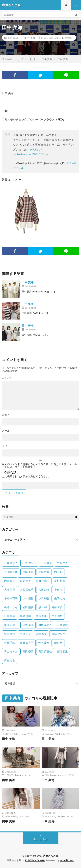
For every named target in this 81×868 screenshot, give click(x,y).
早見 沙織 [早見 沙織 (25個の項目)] (25, 616)
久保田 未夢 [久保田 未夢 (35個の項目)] (11, 572)
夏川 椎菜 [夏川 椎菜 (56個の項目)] (60, 581)
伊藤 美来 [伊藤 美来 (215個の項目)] (28, 572)
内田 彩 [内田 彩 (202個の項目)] (58, 572)
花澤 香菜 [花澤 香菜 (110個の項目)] (41, 634)
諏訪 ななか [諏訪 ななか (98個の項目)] (58, 634)
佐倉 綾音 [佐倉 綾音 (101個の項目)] (44, 572)
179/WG (9, 775)
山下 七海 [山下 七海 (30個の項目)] (60, 598)
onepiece (49, 734)
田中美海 (67, 38)
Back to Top (40, 839)
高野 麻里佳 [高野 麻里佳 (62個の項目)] (45, 651)
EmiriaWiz (50, 816)
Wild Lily (60, 734)
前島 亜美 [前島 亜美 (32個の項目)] (25, 581)
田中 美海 (30, 38)
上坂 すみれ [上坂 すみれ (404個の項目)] (29, 563)
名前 (5, 415)
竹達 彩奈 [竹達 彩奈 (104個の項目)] (25, 634)
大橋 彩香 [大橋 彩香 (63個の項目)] (10, 590)
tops (51, 38)
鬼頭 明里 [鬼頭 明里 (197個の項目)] (62, 651)
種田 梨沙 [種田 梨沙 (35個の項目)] (10, 634)
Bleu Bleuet (11, 816)
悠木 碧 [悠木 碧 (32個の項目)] (43, 607)
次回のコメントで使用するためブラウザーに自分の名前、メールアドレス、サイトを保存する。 (39, 466)
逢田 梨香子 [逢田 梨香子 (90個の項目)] (27, 643)
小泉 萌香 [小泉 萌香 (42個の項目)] (44, 598)
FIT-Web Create (35, 860)
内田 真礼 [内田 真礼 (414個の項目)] (10, 581)
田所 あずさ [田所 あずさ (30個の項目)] (45, 625)
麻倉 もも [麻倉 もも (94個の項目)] (10, 660)
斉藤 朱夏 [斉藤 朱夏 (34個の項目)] (57, 607)
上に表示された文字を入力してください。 (26, 476)
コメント (7, 378)
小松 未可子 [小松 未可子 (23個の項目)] (11, 598)
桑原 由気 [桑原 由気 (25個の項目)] (57, 616)
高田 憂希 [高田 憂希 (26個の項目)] (28, 651)
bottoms (19, 775)
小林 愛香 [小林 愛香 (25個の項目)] (28, 598)
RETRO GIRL (13, 734)
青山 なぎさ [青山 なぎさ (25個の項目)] (11, 651)
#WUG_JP (36, 149)
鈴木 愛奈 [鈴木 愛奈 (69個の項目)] (44, 643)
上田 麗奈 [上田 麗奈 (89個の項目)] (46, 563)
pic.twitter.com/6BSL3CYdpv (31, 154)
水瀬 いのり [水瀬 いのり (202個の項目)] (11, 625)
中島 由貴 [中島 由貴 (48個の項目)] (62, 563)
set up (28, 775)
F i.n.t (44, 38)
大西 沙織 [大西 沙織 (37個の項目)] (44, 590)
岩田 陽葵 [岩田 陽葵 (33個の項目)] (28, 607)
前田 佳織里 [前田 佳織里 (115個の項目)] (43, 581)
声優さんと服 (51, 856)
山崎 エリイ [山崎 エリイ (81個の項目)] (11, 607)
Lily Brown (51, 775)
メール (7, 431)
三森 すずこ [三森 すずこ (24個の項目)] (11, 563)
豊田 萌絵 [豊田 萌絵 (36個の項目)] (10, 643)
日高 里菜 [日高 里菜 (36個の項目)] (10, 616)
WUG (58, 38)
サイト (6, 446)
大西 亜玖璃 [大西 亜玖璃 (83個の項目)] (27, 590)
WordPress (67, 860)
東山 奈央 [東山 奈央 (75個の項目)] (41, 616)
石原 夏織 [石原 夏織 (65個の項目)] (62, 625)
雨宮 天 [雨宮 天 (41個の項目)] (58, 643)
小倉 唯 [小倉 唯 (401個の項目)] (58, 590)
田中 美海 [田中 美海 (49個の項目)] (28, 625)
